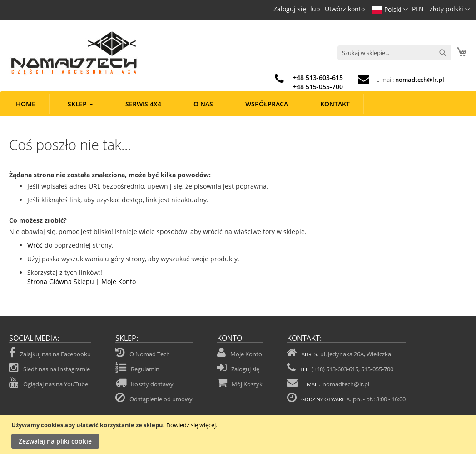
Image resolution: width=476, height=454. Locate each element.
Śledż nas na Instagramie (50, 368)
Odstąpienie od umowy (161, 399)
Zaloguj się (290, 9)
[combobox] (394, 53)
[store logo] (73, 53)
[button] (441, 10)
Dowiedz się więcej (191, 425)
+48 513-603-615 (318, 77)
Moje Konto (119, 282)
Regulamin (145, 369)
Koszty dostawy (152, 384)
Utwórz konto (345, 9)
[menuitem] (26, 104)
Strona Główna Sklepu (61, 282)
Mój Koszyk (247, 384)
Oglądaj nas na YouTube (49, 383)
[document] (239, 435)
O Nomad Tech (150, 354)
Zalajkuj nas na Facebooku (50, 353)
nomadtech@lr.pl (420, 80)
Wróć (35, 245)
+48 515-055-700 (318, 87)
